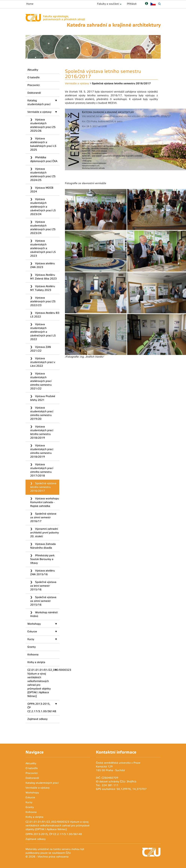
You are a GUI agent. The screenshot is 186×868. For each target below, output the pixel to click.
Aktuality (33, 70)
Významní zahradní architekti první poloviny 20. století (44, 533)
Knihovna (33, 655)
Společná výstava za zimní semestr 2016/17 (43, 517)
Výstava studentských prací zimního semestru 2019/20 (42, 413)
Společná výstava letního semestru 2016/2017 (43, 487)
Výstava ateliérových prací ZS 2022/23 (43, 301)
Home (30, 4)
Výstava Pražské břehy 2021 (43, 398)
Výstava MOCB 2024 (42, 190)
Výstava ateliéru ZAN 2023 (43, 265)
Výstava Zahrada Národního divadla (43, 546)
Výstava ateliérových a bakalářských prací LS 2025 (43, 144)
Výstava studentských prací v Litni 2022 (43, 362)
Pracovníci (34, 85)
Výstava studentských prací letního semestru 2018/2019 (42, 432)
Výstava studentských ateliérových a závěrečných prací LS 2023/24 (43, 207)
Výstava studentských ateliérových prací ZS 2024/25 (43, 174)
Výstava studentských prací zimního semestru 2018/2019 (42, 451)
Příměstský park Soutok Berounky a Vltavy (42, 559)
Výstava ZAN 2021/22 (41, 349)
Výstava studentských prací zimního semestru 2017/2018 (42, 470)
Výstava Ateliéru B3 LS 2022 (45, 315)
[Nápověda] (146, 4)
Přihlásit (132, 4)
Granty (32, 647)
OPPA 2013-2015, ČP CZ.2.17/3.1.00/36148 (42, 708)
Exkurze (32, 632)
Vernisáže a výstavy (39, 112)
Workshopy (34, 624)
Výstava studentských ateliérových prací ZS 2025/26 (43, 125)
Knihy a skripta (36, 662)
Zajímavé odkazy (37, 719)
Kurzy (31, 639)
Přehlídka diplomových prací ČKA (44, 159)
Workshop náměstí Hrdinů (44, 614)
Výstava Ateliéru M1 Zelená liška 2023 (43, 277)
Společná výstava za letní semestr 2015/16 (43, 586)
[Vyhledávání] (159, 4)
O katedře (34, 77)
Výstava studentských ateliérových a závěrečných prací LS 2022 (43, 332)
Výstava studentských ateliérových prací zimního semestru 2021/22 (41, 381)
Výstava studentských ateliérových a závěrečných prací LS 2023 (43, 248)
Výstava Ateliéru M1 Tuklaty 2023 (43, 288)
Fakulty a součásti (108, 4)
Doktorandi (34, 93)
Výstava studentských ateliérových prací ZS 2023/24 (43, 227)
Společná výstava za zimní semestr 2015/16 (43, 601)
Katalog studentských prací (39, 102)
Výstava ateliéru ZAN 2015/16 (43, 573)
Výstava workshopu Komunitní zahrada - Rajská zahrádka (45, 502)
